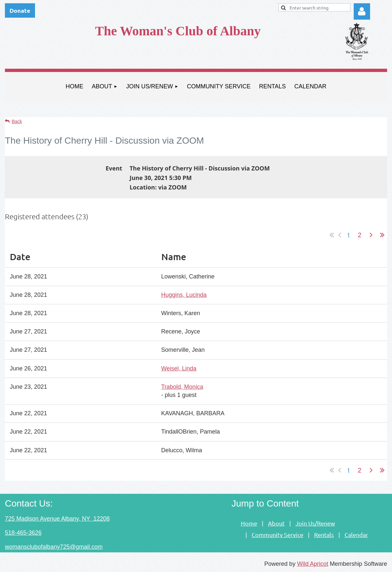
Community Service (277, 535)
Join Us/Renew (315, 523)
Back (17, 121)
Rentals (324, 535)
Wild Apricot (313, 564)
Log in (362, 11)
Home (249, 523)
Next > (371, 235)
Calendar (356, 535)
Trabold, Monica (182, 387)
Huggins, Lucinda (184, 295)
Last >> (382, 235)
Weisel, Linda (179, 368)
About (276, 523)
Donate (20, 10)
